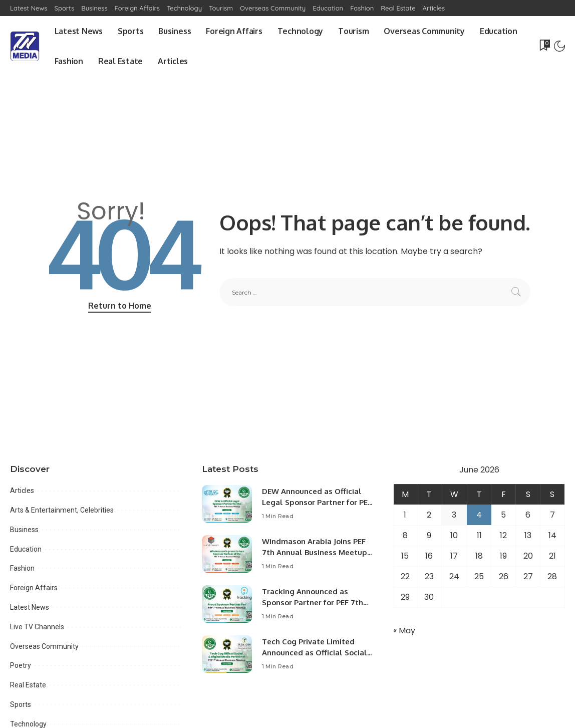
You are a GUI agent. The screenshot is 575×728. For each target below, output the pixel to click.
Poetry (21, 665)
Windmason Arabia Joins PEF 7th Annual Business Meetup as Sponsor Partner (315, 553)
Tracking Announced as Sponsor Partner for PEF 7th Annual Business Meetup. (313, 603)
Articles (22, 491)
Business (24, 530)
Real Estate (28, 685)
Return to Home (120, 306)
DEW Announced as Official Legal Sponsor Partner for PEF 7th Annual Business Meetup (317, 503)
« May (404, 631)
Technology (28, 724)
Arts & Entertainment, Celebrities (62, 510)
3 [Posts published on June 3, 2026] (454, 515)
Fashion (22, 568)
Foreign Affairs (34, 588)
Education (26, 549)
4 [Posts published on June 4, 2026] (479, 515)
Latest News (30, 607)
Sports (21, 704)
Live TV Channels (37, 627)
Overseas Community (44, 646)
